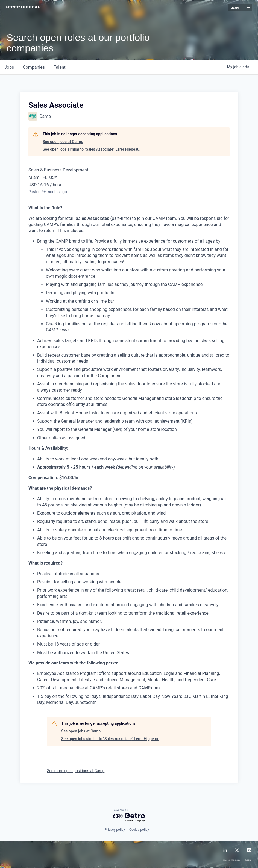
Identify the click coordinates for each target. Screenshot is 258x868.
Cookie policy (139, 830)
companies (34, 67)
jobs (9, 67)
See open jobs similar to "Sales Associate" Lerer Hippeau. (92, 149)
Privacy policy (115, 830)
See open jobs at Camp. (63, 142)
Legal (248, 860)
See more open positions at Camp (76, 771)
